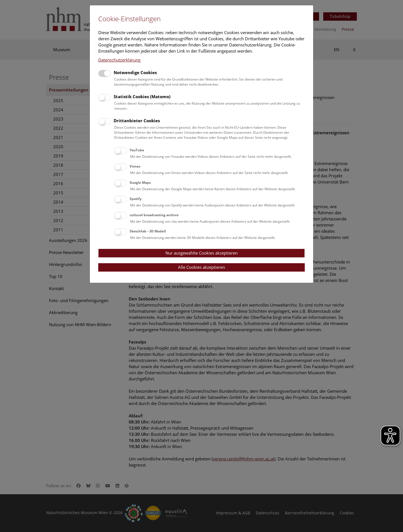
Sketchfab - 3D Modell (148, 231)
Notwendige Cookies (135, 72)
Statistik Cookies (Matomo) (142, 96)
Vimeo (135, 166)
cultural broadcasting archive (154, 215)
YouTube (137, 150)
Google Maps (140, 183)
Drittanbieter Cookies (137, 121)
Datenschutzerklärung (119, 60)
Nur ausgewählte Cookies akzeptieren (201, 253)
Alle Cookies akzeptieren (201, 267)
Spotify (136, 199)
